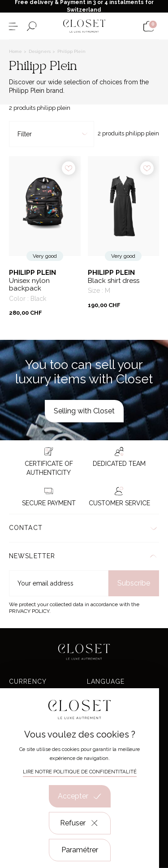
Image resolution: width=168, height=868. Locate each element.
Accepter (80, 796)
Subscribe (134, 583)
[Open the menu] (13, 26)
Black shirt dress (114, 281)
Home (16, 51)
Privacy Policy (29, 611)
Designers (40, 51)
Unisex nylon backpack (29, 285)
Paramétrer (80, 850)
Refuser (80, 823)
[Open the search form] (32, 26)
